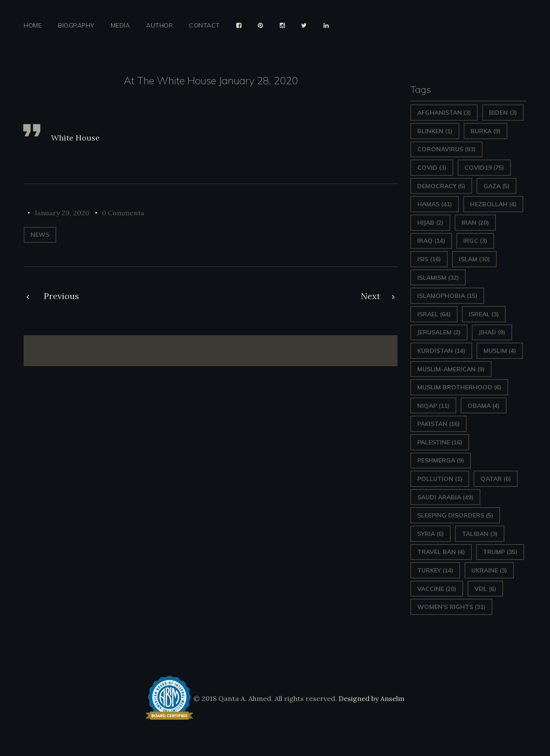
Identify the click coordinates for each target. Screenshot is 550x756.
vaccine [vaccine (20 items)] (437, 589)
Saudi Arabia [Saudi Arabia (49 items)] (445, 497)
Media (121, 26)
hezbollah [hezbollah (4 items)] (493, 204)
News (40, 235)
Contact (205, 26)
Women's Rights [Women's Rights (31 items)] (451, 607)
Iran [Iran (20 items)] (475, 223)
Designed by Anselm (371, 698)
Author (159, 26)
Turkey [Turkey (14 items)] (435, 570)
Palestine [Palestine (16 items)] (440, 442)
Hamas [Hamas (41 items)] (435, 204)
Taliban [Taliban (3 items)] (480, 534)
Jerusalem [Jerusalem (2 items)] (439, 332)
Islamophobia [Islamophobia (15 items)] (447, 296)
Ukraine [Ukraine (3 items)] (489, 570)
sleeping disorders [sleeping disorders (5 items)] (455, 515)
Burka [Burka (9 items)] (486, 131)
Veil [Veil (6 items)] (485, 589)
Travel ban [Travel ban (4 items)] (441, 552)
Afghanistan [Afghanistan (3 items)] (444, 113)
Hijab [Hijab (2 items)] (430, 223)
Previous (61, 296)
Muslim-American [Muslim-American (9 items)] (451, 369)
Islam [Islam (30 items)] (474, 259)
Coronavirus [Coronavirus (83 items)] (446, 149)
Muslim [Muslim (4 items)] (500, 351)
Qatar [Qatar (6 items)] (496, 479)
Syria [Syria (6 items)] (431, 534)
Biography (76, 26)
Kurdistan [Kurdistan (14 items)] (441, 351)
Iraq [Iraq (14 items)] (431, 241)
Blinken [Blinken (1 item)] (435, 131)
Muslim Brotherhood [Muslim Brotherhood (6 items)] (459, 387)
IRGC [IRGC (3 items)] (475, 241)
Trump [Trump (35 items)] (500, 552)
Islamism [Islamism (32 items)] (438, 278)
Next (371, 296)
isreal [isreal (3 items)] (484, 314)
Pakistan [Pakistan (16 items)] (438, 424)
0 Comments (123, 213)
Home (33, 26)
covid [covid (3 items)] (432, 168)
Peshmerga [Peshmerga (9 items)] (441, 460)
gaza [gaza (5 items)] (497, 186)
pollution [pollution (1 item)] (440, 479)
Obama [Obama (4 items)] (484, 406)
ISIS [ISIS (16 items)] (429, 259)
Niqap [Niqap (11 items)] (433, 406)
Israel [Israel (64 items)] (434, 314)
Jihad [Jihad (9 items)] (492, 332)
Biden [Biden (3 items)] (503, 113)
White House (75, 138)
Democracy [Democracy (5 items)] (441, 186)
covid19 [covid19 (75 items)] (484, 168)
